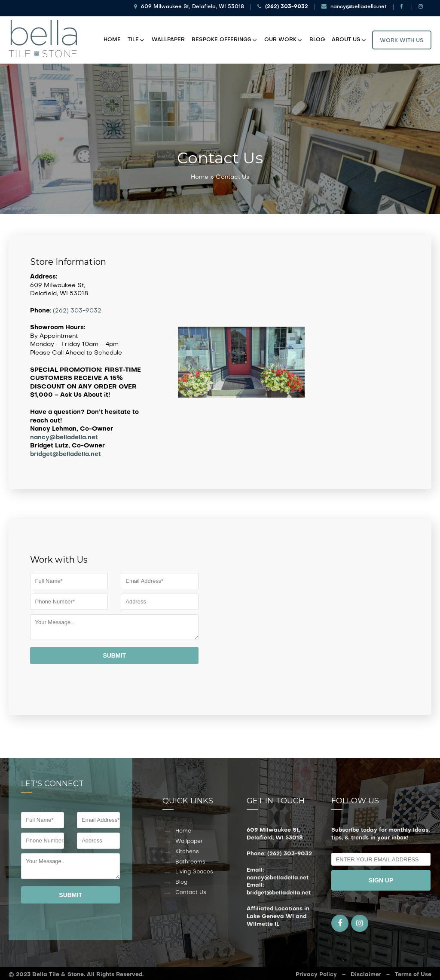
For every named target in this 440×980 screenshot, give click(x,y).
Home (112, 38)
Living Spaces (194, 869)
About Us (346, 38)
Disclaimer (366, 971)
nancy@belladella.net (354, 7)
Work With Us (402, 39)
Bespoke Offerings (222, 38)
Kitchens (187, 848)
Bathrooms (190, 859)
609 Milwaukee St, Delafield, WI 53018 (189, 7)
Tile (133, 38)
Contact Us (191, 889)
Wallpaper (168, 38)
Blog (317, 38)
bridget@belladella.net (66, 451)
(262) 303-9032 (77, 308)
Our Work (280, 38)
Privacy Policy (316, 971)
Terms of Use (413, 971)
